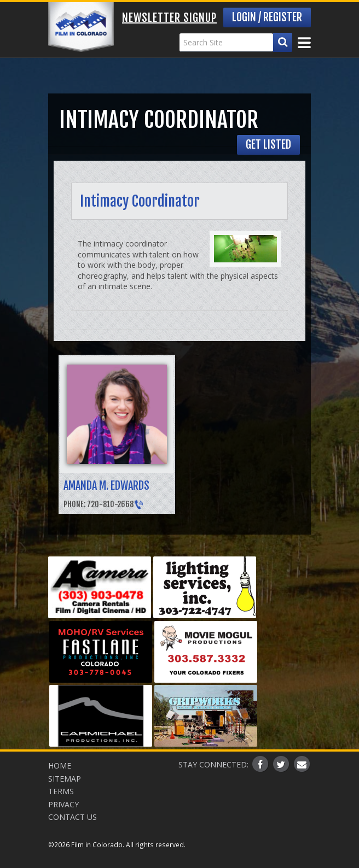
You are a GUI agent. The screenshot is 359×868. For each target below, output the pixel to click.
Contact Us (73, 817)
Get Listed (268, 145)
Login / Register (267, 17)
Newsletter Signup (169, 18)
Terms (61, 791)
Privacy (63, 804)
